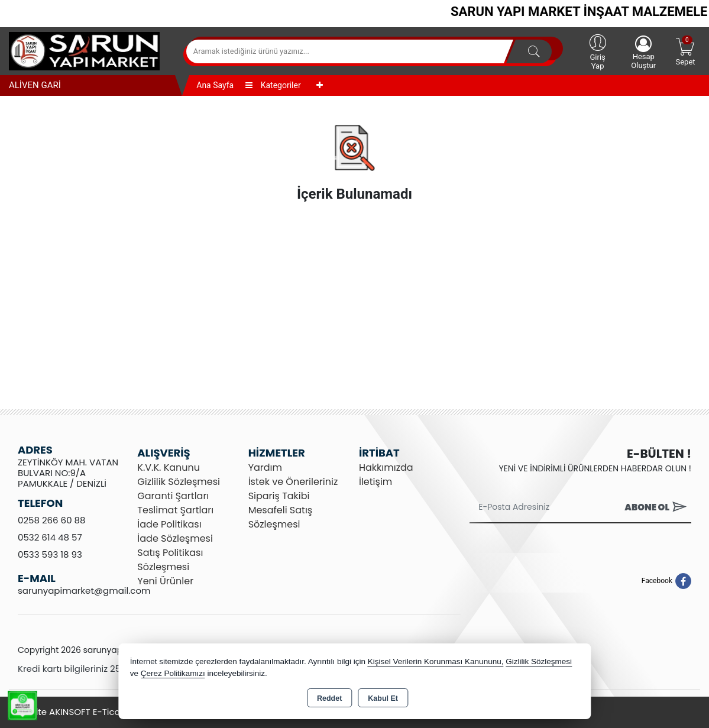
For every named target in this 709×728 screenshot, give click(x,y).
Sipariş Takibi (279, 496)
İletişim (375, 482)
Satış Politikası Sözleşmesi (170, 560)
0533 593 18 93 (50, 554)
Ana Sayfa (215, 85)
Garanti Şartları (173, 496)
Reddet (329, 698)
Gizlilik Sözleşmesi (179, 482)
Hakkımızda (386, 467)
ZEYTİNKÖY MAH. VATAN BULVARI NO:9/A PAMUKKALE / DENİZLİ (68, 473)
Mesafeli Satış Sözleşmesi (281, 517)
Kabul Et (383, 698)
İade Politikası (169, 524)
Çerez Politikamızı (173, 673)
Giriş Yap (598, 51)
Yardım (265, 467)
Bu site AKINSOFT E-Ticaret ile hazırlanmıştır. (113, 712)
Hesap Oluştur (644, 53)
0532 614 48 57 (50, 537)
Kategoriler (273, 85)
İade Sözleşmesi (175, 538)
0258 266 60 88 (52, 520)
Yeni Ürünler (165, 581)
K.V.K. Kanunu (169, 467)
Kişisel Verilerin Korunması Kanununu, (436, 661)
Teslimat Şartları (175, 510)
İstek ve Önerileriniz (293, 482)
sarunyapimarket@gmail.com (84, 591)
